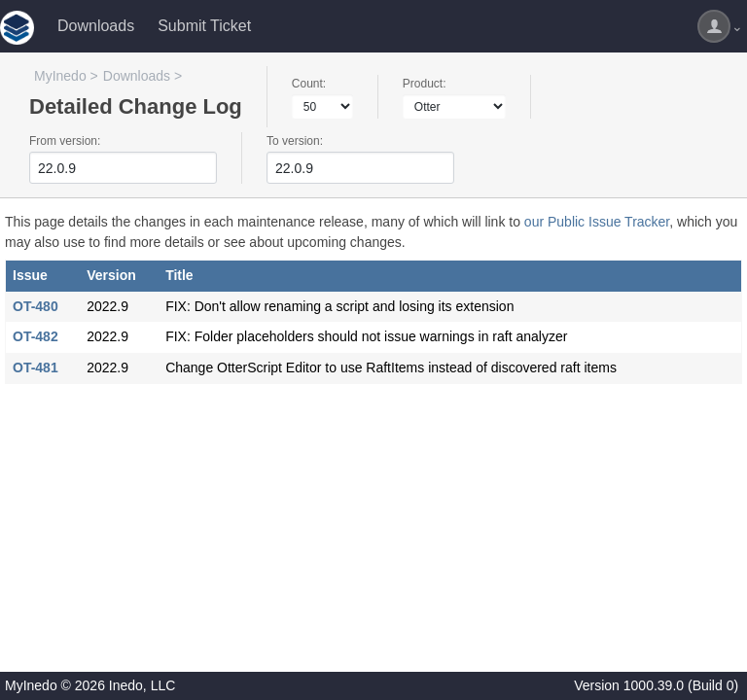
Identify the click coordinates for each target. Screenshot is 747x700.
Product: (425, 84)
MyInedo (60, 76)
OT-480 (36, 306)
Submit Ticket (204, 26)
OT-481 (36, 367)
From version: (65, 141)
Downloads (96, 26)
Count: (309, 84)
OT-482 (36, 336)
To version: (295, 141)
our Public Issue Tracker (597, 222)
